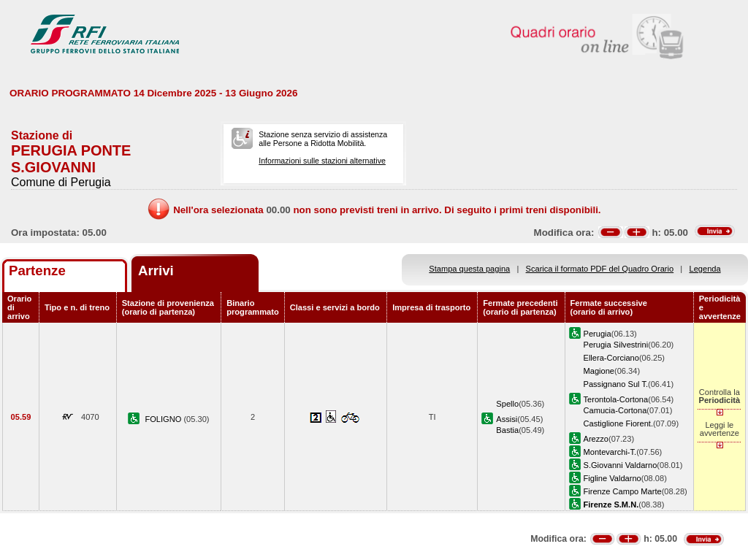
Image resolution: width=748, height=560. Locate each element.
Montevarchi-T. (610, 452)
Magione (599, 371)
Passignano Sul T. (616, 384)
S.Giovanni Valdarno (621, 465)
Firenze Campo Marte (623, 491)
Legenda (705, 269)
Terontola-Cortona (616, 399)
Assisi (507, 419)
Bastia (507, 430)
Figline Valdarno (612, 478)
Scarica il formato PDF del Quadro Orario (600, 269)
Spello (507, 404)
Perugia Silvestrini (616, 345)
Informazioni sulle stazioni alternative (322, 161)
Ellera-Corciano (611, 358)
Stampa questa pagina (469, 269)
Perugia (598, 334)
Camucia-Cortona (615, 410)
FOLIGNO (164, 419)
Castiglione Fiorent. (618, 423)
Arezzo (596, 439)
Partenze (37, 271)
